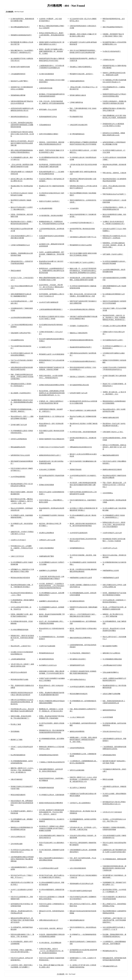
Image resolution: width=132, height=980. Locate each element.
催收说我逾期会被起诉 (77, 920)
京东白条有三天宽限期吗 (47, 469)
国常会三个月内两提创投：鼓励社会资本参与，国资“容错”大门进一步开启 (114, 447)
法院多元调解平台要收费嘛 (111, 694)
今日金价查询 (74, 208)
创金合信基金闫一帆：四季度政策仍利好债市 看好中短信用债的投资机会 (22, 803)
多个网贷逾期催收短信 (77, 134)
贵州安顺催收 (15, 731)
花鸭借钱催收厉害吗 (109, 755)
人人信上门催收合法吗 (77, 717)
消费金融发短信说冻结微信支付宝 (81, 447)
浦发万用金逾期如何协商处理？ (113, 27)
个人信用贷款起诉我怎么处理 (49, 868)
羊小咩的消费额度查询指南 (19, 630)
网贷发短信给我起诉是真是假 (20, 578)
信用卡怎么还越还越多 (77, 770)
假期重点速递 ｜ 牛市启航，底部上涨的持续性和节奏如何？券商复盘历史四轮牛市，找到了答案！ (83, 740)
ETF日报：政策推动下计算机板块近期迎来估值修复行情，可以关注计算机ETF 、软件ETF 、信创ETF (51, 812)
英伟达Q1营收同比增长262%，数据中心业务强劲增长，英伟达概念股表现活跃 (52, 35)
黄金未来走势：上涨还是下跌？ (21, 646)
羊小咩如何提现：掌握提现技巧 (80, 653)
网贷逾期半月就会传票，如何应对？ (81, 74)
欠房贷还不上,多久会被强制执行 (80, 803)
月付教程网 (61, 974)
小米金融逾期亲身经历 (18, 74)
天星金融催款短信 (45, 125)
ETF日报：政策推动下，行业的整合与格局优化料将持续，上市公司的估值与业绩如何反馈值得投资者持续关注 (52, 586)
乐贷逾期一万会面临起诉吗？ (79, 326)
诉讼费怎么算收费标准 (46, 533)
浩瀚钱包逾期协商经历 (77, 81)
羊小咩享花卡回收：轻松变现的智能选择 (83, 432)
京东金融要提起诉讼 (17, 340)
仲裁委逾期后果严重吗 (46, 556)
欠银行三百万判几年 (17, 556)
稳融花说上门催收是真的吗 (79, 333)
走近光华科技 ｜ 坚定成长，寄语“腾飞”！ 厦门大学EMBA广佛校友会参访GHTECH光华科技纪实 (51, 287)
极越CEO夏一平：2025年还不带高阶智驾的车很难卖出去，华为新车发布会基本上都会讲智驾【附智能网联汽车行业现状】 (83, 271)
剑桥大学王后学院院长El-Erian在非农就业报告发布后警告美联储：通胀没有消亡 (22, 702)
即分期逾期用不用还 (76, 117)
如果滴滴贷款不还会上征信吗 (20, 455)
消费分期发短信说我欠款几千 (49, 920)
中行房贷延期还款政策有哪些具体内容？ (83, 361)
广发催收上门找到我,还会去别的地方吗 (52, 762)
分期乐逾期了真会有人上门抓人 (113, 432)
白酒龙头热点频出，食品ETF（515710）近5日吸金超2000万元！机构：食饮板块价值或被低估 (51, 951)
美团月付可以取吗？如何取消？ (49, 201)
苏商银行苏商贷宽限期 (46, 485)
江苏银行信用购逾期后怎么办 (20, 245)
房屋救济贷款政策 (76, 469)
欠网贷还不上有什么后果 (47, 540)
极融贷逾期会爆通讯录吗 (111, 455)
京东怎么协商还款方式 (18, 837)
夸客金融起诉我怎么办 (110, 966)
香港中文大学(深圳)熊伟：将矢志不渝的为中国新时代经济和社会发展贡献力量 (22, 143)
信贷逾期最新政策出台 (77, 548)
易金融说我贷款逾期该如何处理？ (81, 347)
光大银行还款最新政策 (46, 74)
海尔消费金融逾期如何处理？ (20, 27)
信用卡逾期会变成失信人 (78, 679)
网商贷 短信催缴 (108, 779)
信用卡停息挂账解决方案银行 (49, 134)
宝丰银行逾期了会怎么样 (19, 425)
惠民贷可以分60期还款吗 (19, 672)
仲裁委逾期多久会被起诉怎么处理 (81, 578)
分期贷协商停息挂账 (46, 88)
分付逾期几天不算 (45, 347)
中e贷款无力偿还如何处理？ (112, 51)
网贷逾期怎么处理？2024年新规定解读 (52, 354)
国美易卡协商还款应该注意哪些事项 (51, 803)
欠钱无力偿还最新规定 (46, 548)
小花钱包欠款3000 (108, 60)
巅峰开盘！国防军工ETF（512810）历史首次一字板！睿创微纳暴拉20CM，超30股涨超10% (22, 770)
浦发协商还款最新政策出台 (19, 117)
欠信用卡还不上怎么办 (110, 548)
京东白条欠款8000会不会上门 (112, 731)
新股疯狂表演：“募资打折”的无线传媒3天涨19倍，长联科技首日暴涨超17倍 (22, 638)
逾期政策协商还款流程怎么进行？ (50, 455)
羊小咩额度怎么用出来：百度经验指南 (52, 795)
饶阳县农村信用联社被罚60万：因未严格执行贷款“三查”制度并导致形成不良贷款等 (22, 920)
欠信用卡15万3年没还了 (18, 540)
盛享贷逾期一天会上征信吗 (48, 109)
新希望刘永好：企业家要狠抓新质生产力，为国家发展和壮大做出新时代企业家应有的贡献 (52, 271)
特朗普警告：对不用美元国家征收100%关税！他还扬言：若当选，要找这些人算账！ (114, 245)
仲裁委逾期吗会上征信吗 (111, 570)
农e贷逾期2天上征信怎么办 (48, 665)
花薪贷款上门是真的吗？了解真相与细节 (83, 377)
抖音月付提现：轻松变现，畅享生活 (51, 928)
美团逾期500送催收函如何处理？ (21, 35)
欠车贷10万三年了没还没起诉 (112, 812)
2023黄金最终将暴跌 (46, 208)
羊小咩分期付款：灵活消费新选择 (50, 943)
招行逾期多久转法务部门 (78, 659)
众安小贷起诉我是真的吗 (78, 868)
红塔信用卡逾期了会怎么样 (79, 393)
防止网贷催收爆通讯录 (18, 755)
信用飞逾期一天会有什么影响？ (113, 254)
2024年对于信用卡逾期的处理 (49, 302)
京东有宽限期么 (108, 493)
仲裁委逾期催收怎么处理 (111, 578)
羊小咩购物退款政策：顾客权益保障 (114, 859)
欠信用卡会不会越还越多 (47, 646)
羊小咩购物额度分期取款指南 (112, 659)
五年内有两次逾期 (17, 844)
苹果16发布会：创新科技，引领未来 (114, 173)
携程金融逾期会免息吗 (18, 447)
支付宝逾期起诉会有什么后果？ (113, 340)
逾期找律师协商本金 (109, 710)
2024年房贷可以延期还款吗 (79, 533)
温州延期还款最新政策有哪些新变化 (81, 340)
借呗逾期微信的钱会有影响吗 (49, 755)
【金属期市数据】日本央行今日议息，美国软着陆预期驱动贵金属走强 (22, 402)
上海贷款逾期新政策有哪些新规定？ (51, 309)
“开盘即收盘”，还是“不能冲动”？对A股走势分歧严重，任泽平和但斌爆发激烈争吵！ (114, 920)
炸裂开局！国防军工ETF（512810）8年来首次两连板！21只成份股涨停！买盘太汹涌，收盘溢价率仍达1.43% (83, 779)
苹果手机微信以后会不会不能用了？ (114, 194)
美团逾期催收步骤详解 (18, 95)
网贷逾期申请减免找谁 (46, 788)
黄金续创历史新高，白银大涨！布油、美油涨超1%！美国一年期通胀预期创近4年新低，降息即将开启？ (114, 317)
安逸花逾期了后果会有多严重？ (21, 333)
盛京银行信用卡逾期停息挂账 (20, 67)
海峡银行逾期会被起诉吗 (111, 418)
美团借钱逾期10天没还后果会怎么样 (81, 884)
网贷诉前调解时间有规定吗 (79, 694)
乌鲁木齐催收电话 (17, 779)
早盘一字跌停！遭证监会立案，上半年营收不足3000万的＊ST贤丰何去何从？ (114, 485)
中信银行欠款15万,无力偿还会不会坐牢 (52, 447)
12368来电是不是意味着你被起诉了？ (82, 223)
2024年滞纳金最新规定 (18, 477)
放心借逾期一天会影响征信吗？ (21, 393)
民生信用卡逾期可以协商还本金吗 (81, 891)
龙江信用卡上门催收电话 (78, 788)
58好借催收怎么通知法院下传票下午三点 (83, 237)
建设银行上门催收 (17, 740)
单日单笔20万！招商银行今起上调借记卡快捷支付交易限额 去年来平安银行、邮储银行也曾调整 (52, 828)
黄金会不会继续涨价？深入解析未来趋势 (83, 410)
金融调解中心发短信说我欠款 (49, 601)
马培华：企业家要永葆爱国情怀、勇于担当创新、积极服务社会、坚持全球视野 (52, 254)
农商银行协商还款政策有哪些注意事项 (52, 385)
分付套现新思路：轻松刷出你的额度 (51, 216)
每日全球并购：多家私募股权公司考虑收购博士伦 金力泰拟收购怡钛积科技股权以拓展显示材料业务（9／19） (52, 393)
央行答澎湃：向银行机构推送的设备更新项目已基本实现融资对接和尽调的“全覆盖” (83, 485)
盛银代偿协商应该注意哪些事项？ (81, 638)
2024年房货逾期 (108, 717)
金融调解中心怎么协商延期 (48, 570)
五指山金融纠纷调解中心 (111, 672)
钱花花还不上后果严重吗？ (19, 81)
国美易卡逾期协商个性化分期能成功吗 (52, 439)
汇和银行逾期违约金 (76, 102)
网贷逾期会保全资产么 (110, 951)
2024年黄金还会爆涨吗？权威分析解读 (82, 687)
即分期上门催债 (16, 724)
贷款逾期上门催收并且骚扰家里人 (81, 67)
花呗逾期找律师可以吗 (77, 665)
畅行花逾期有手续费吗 (110, 646)
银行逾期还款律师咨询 (77, 601)
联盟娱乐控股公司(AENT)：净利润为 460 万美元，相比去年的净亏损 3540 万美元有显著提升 (114, 525)
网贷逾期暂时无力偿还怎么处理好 (81, 245)
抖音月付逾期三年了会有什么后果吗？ (82, 262)
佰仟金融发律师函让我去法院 (79, 385)
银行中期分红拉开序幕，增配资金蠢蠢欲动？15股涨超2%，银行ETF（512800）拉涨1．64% (22, 501)
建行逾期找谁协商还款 (46, 659)
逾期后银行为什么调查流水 (111, 653)
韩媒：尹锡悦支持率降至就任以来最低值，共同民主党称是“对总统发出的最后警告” (22, 377)
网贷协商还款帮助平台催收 (19, 679)
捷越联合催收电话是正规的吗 (112, 469)
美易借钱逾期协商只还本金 (48, 117)
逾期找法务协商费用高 (77, 731)
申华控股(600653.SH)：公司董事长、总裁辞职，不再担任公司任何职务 (22, 548)
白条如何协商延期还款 (77, 748)
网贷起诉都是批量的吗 (18, 795)
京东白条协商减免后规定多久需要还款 (82, 309)
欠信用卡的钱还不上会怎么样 (112, 533)
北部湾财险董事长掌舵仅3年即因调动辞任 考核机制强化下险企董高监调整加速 (22, 859)
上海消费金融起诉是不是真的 (112, 665)
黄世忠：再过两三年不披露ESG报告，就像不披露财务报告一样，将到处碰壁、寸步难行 (52, 51)
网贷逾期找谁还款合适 (46, 653)
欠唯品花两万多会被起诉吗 (79, 125)
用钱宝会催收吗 (16, 271)
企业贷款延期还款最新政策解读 (21, 317)
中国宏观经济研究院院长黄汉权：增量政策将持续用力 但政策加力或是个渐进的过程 (114, 868)
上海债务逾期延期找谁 (18, 659)
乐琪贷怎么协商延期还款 (19, 439)
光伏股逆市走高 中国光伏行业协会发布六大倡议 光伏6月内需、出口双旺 (22, 134)
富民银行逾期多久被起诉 (78, 95)
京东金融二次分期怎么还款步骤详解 (114, 326)
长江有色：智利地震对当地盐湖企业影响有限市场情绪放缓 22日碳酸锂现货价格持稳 (22, 125)
